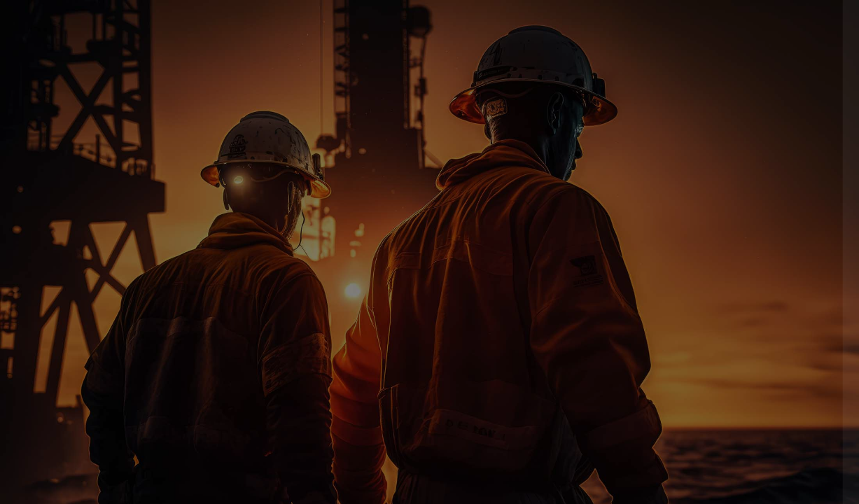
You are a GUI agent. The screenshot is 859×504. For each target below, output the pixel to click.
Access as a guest (711, 455)
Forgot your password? (789, 324)
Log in (712, 363)
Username (611, 185)
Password (610, 256)
